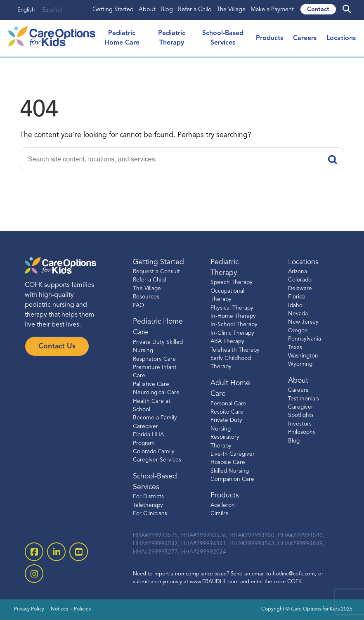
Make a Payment (272, 10)
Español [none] (52, 10)
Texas (295, 348)
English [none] (26, 10)
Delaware (300, 289)
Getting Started (113, 10)
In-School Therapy (234, 325)
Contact (318, 10)
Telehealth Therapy (235, 350)
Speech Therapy (232, 283)
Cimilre (220, 514)
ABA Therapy (227, 342)
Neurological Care (156, 393)
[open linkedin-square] (56, 552)
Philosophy (302, 432)
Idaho (295, 306)
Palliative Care (151, 385)
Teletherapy (148, 505)
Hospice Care (228, 463)
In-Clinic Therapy (232, 333)
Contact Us (57, 347)
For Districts (148, 497)
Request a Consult (156, 272)
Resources (146, 297)
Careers (305, 38)
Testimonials (304, 399)
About (147, 10)
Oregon (298, 331)
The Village (231, 10)
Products (269, 38)
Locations (341, 38)
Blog (167, 10)
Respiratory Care (154, 359)
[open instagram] (34, 574)
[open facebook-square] (34, 552)
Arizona (298, 272)
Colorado (300, 280)
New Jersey (303, 322)
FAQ (138, 306)
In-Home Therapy (233, 316)
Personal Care (228, 404)
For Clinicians (150, 514)
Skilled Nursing (230, 471)
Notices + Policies (71, 609)
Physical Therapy (232, 308)
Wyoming (300, 364)
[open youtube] (79, 552)
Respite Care (227, 412)
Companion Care (232, 479)
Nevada (298, 314)
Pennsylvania (305, 339)
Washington (303, 356)
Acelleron (223, 505)
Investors (300, 424)
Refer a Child (195, 10)
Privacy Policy (29, 609)
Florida (297, 297)
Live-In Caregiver (233, 454)
